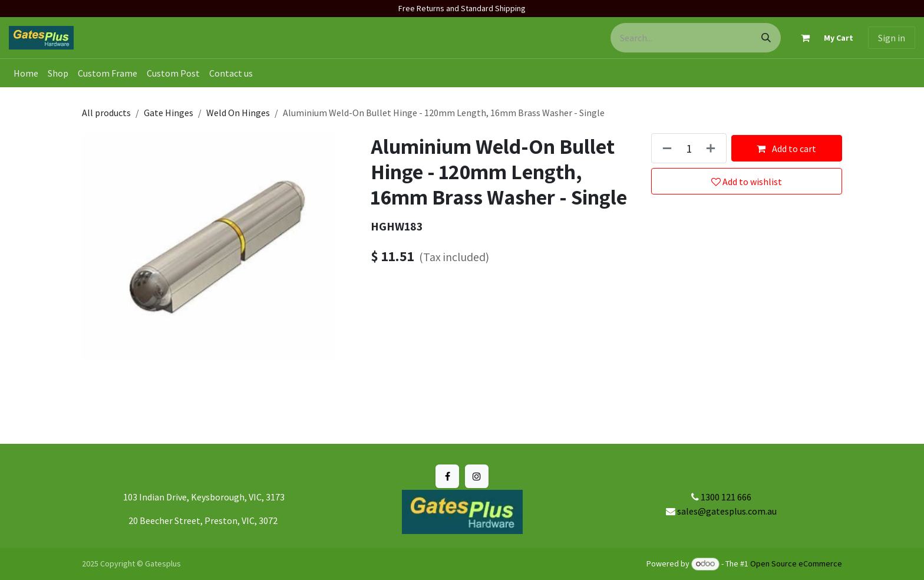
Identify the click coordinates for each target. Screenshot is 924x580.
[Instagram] (477, 476)
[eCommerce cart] (822, 38)
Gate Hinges (169, 113)
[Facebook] (447, 476)
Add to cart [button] (786, 149)
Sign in (892, 38)
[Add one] (713, 148)
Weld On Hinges (238, 113)
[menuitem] (26, 73)
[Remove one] (665, 148)
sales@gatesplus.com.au (727, 511)
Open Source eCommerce (796, 563)
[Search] (766, 38)
